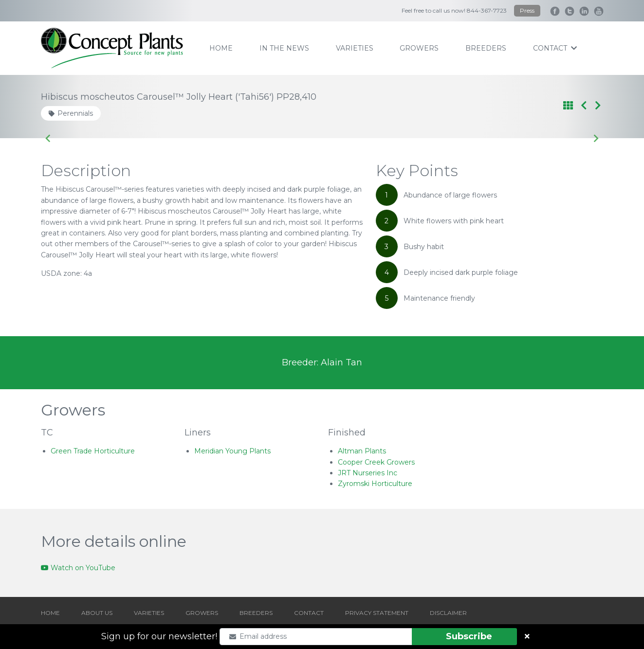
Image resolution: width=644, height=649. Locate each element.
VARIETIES (149, 613)
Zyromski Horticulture (375, 484)
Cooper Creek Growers (376, 462)
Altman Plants (362, 451)
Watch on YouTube (78, 568)
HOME (50, 613)
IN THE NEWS (284, 48)
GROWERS (202, 613)
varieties (355, 48)
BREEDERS (256, 613)
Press (527, 10)
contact (555, 48)
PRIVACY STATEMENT (377, 613)
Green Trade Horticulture (93, 451)
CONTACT (309, 613)
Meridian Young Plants (232, 451)
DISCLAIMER (448, 613)
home (221, 48)
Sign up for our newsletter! (159, 636)
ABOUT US (97, 613)
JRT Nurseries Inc (368, 473)
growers (419, 48)
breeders (486, 48)
